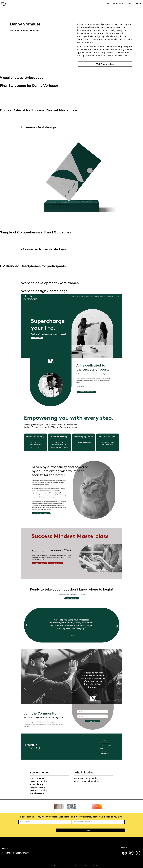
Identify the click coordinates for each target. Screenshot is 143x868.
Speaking (129, 4)
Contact (138, 4)
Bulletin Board (118, 4)
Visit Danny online (105, 64)
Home (108, 4)
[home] (53, 4)
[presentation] (35, 830)
